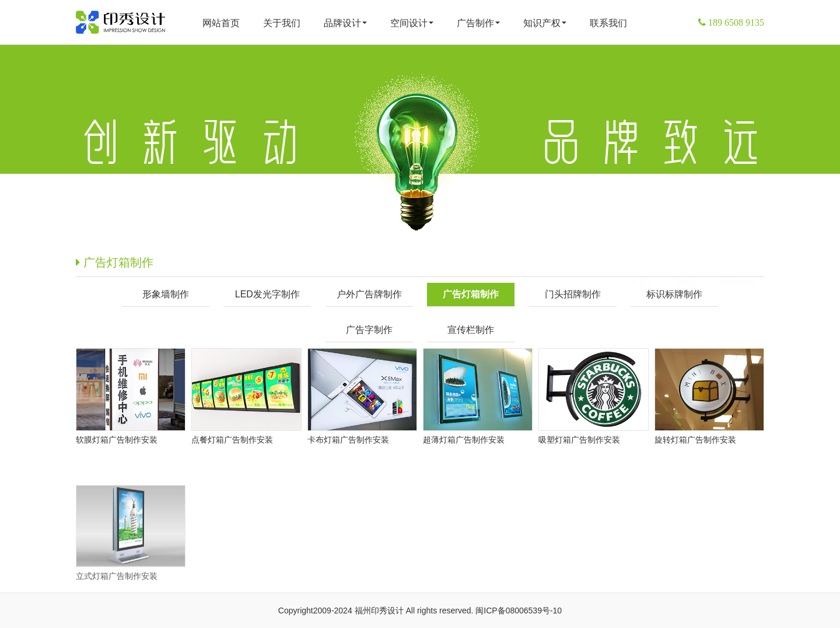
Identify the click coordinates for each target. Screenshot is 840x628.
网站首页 (221, 23)
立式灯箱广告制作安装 (117, 606)
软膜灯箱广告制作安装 (117, 440)
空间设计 (412, 23)
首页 (645, 264)
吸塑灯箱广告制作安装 (579, 440)
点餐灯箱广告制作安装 (232, 440)
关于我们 (282, 23)
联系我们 (608, 23)
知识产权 (545, 23)
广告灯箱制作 (734, 264)
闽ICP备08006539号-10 (519, 611)
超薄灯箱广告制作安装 (464, 440)
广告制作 (478, 23)
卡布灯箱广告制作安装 (348, 440)
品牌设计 (345, 23)
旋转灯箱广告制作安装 (695, 440)
